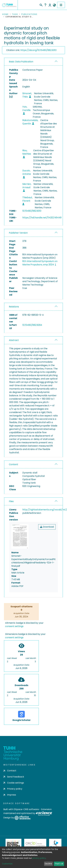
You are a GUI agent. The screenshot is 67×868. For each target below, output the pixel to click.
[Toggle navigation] (61, 5)
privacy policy (39, 858)
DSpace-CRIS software (26, 809)
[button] (54, 5)
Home (5, 14)
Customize (7, 864)
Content (13, 464)
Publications (29, 14)
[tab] (33, 62)
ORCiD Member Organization (35, 844)
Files (11, 501)
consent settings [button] (14, 626)
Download (47, 527)
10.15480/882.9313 (32, 211)
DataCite (55, 844)
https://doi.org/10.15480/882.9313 (38, 50)
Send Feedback (14, 777)
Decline (48, 864)
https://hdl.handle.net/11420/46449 (42, 218)
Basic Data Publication (21, 62)
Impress (10, 795)
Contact (10, 771)
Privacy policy (13, 789)
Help (45, 5)
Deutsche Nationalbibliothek (13, 844)
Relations (14, 307)
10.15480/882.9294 (32, 325)
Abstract (14, 340)
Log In (50, 5)
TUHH (15, 14)
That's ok (59, 864)
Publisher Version (18, 233)
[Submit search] (41, 5)
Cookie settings (14, 783)
